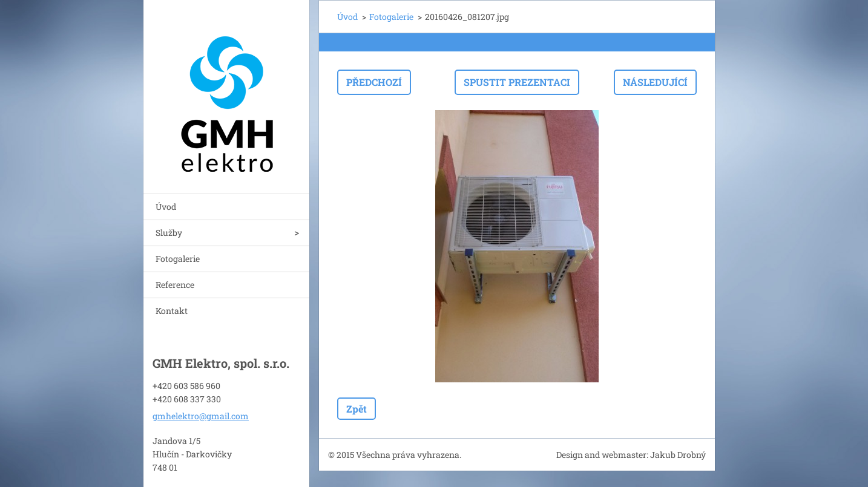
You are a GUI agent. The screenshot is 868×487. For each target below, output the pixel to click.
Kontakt (172, 311)
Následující (655, 82)
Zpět (357, 409)
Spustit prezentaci (517, 82)
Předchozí (374, 82)
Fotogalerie (178, 259)
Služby (169, 233)
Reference (175, 285)
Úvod (166, 207)
